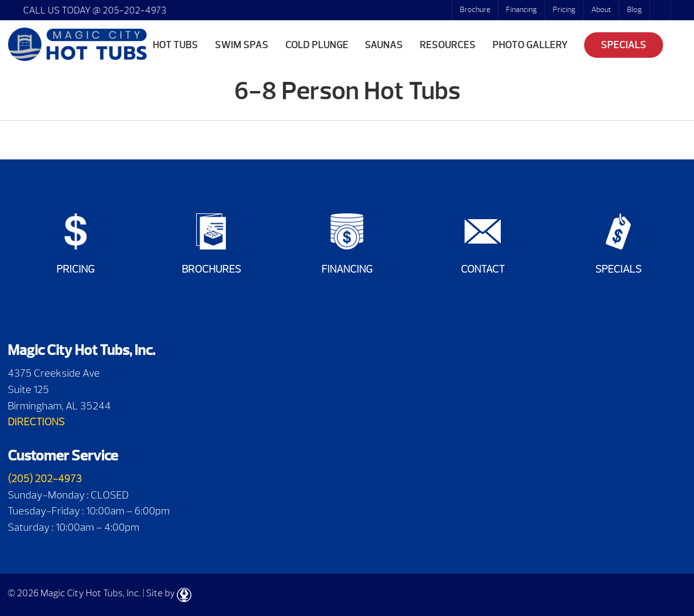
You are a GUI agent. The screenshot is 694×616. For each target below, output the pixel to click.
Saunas (384, 45)
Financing (521, 10)
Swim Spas (242, 45)
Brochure (475, 10)
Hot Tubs (175, 45)
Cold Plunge (317, 45)
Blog (634, 10)
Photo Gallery (530, 45)
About (601, 10)
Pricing (564, 10)
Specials (624, 45)
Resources (448, 45)
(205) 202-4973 (45, 478)
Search (661, 10)
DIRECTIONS (36, 422)
